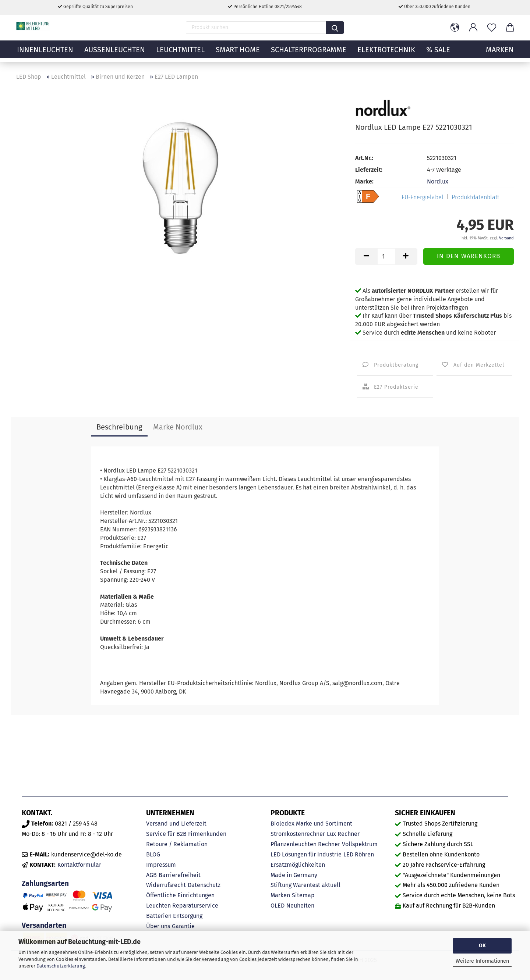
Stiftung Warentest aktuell (305, 885)
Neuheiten (300, 906)
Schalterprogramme (309, 53)
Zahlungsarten (45, 883)
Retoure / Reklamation (177, 844)
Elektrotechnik (386, 53)
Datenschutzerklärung (61, 966)
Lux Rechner (343, 834)
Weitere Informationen (482, 961)
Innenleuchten (45, 53)
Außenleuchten (115, 53)
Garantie (183, 926)
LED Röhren (359, 854)
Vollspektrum (360, 844)
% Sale (438, 53)
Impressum (161, 865)
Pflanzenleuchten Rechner (305, 844)
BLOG (153, 854)
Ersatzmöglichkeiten (298, 865)
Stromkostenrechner (298, 834)
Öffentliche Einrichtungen (180, 895)
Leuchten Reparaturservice (182, 906)
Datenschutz (204, 885)
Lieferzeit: (369, 170)
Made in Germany (294, 875)
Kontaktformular (79, 865)
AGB (151, 875)
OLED (278, 906)
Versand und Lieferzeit (176, 824)
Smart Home (238, 53)
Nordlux (438, 181)
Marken (280, 895)
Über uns (158, 926)
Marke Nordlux (178, 427)
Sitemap (303, 895)
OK (482, 946)
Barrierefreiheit (180, 875)
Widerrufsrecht (166, 885)
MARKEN (500, 53)
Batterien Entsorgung (174, 916)
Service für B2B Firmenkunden (186, 834)
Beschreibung (119, 427)
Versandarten (44, 925)
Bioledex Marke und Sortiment (311, 824)
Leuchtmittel (180, 53)
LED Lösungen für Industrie (306, 854)
